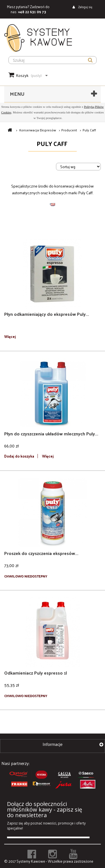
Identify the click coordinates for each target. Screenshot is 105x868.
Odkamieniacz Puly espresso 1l (36, 673)
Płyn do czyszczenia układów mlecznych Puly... (51, 434)
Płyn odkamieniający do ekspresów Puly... (47, 314)
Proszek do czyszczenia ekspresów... (41, 553)
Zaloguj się (85, 7)
